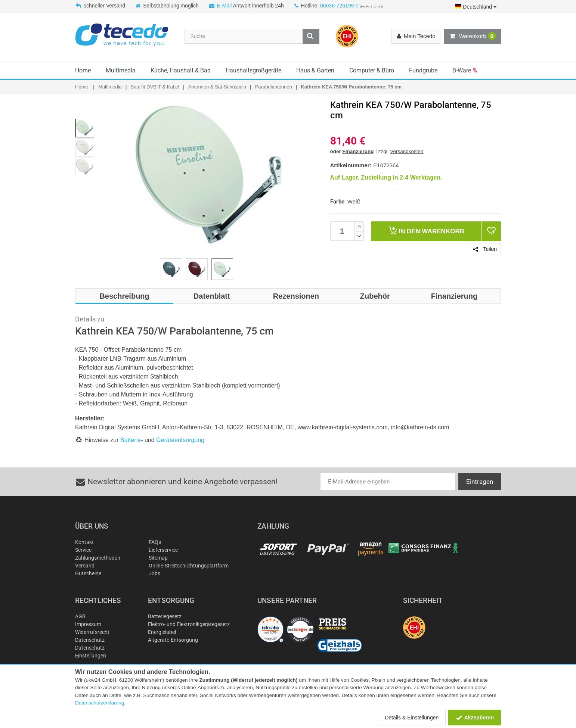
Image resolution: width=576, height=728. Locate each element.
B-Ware (465, 70)
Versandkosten (407, 151)
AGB (80, 616)
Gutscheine (88, 573)
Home (83, 70)
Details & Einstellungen (412, 718)
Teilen (485, 249)
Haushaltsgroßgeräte (253, 70)
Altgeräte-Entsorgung (173, 640)
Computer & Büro (372, 70)
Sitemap (158, 558)
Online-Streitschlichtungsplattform (189, 566)
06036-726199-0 (339, 6)
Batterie (131, 440)
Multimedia (121, 70)
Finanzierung (358, 151)
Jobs (154, 573)
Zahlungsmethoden (98, 558)
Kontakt (84, 542)
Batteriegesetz (165, 616)
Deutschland (476, 7)
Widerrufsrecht (92, 632)
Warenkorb (473, 36)
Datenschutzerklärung (100, 703)
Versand (85, 566)
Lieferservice (163, 550)
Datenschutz (90, 640)
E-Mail (224, 6)
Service (83, 550)
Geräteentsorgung (180, 440)
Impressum (88, 624)
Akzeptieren (475, 718)
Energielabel (162, 632)
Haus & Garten (315, 70)
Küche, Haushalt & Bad (181, 70)
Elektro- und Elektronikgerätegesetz (189, 624)
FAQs (155, 542)
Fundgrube (423, 70)
